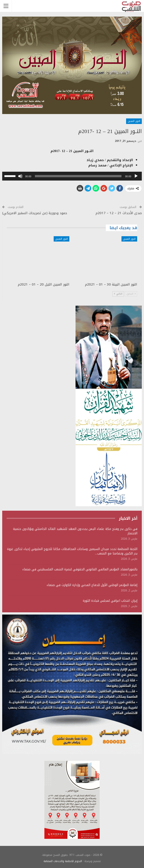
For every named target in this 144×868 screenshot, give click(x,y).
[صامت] (20, 176)
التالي (118, 294)
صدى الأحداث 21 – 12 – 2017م (119, 213)
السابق (131, 294)
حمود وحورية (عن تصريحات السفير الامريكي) (35, 213)
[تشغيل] (136, 176)
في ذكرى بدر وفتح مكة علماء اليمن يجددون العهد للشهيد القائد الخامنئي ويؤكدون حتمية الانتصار (75, 531)
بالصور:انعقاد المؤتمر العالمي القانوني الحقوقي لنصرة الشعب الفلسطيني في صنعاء (80, 569)
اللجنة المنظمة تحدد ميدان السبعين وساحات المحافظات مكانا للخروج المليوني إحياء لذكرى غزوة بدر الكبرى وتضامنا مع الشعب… (72, 551)
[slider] (78, 176)
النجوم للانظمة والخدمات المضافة (63, 861)
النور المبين (134, 121)
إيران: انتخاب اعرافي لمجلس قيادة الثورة (110, 601)
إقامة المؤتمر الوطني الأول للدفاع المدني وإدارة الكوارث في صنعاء (92, 585)
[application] (72, 176)
